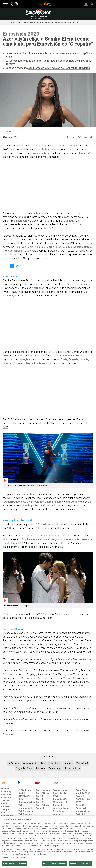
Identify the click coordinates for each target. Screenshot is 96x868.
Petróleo (41, 768)
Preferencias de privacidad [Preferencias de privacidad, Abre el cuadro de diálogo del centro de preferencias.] (15, 864)
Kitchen (69, 763)
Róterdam (9, 153)
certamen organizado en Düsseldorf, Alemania (36, 547)
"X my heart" (46, 618)
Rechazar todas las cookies (54, 864)
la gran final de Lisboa (21, 618)
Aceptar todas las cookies (81, 864)
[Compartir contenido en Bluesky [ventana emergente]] (79, 137)
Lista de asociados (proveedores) (16, 857)
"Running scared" (81, 543)
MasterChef (82, 763)
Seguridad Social (24, 768)
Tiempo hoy (54, 768)
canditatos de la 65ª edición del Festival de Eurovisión (59, 68)
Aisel (57, 614)
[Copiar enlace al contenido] (91, 137)
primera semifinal (19, 157)
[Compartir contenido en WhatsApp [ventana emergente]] (85, 137)
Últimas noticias (72, 768)
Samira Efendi (25, 146)
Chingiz (29, 423)
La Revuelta (14, 763)
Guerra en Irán (30, 763)
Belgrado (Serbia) (67, 528)
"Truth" (54, 423)
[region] (48, 842)
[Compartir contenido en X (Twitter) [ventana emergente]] (73, 137)
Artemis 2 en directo (51, 763)
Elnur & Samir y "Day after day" (36, 528)
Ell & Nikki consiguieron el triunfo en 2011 (42, 543)
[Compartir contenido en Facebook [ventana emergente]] (67, 137)
